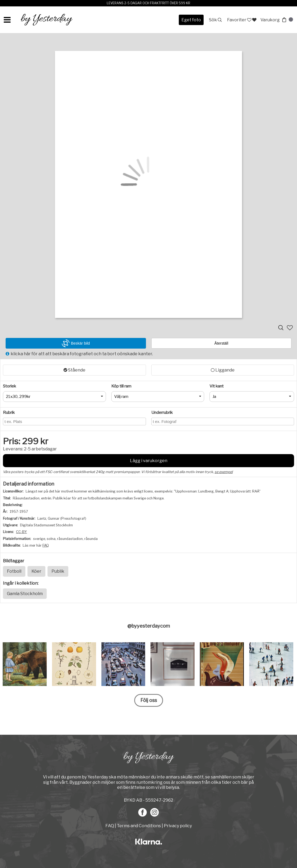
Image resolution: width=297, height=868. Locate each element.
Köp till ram (121, 386)
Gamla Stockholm (25, 594)
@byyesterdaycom (149, 626)
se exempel (224, 472)
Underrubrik (162, 413)
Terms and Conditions (139, 826)
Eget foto (191, 20)
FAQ (46, 545)
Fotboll (14, 571)
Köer (36, 571)
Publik (58, 571)
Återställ (221, 343)
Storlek (9, 386)
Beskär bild (76, 343)
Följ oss (149, 700)
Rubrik (9, 413)
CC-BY (21, 532)
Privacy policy (178, 826)
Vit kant (217, 386)
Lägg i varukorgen (149, 461)
